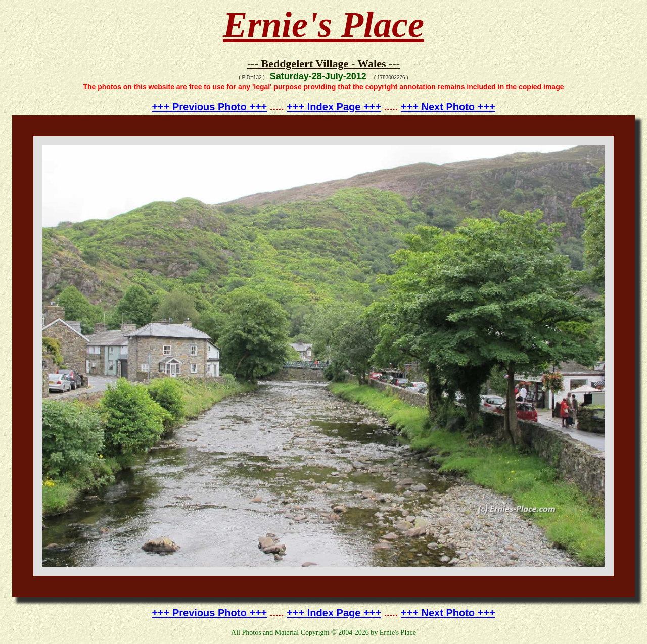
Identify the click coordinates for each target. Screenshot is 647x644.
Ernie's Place (323, 25)
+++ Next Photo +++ (448, 107)
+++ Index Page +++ (334, 107)
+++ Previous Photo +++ (209, 107)
